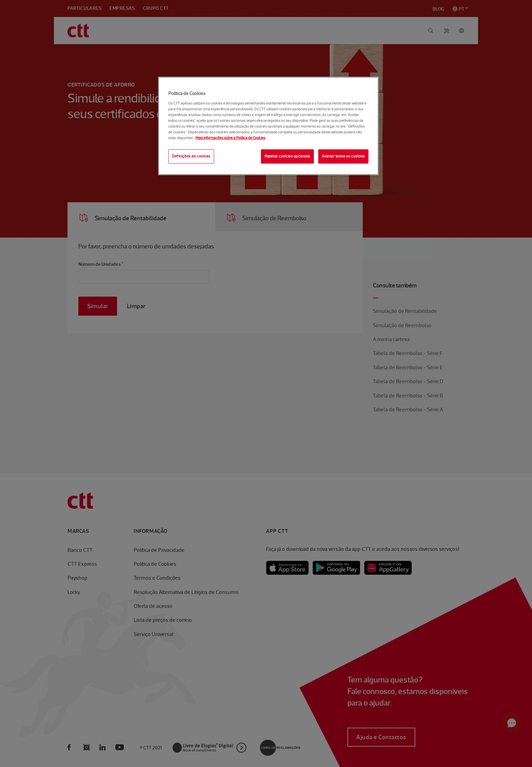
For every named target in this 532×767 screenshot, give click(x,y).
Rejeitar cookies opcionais (287, 156)
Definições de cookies (191, 156)
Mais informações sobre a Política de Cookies (230, 138)
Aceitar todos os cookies (343, 156)
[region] (268, 126)
